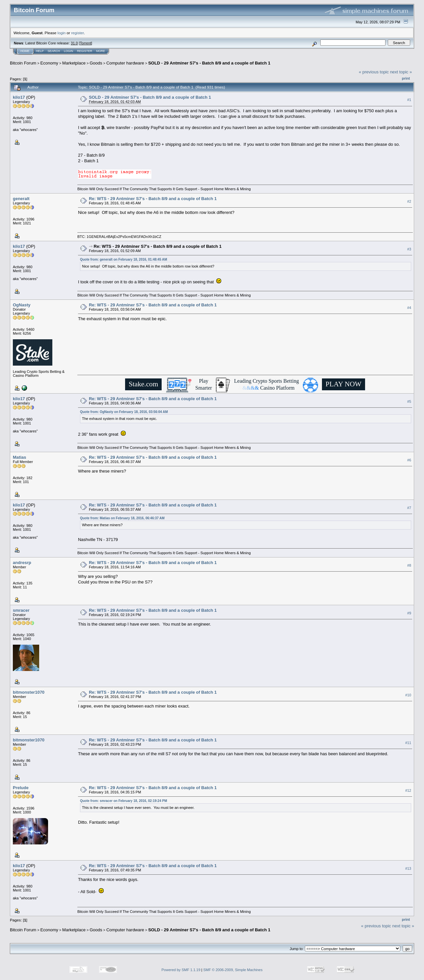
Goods (96, 63)
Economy (49, 63)
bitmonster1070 (29, 692)
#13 (408, 868)
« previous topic (374, 72)
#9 (409, 613)
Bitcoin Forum (23, 63)
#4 (409, 308)
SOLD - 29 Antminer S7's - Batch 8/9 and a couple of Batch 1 (209, 63)
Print (406, 78)
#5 (409, 401)
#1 (409, 100)
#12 (408, 790)
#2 (409, 201)
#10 (408, 695)
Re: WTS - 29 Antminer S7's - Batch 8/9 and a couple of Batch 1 (153, 199)
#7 (409, 508)
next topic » (401, 72)
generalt (21, 199)
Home (25, 51)
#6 (409, 460)
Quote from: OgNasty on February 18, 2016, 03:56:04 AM (124, 412)
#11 (408, 743)
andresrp (22, 563)
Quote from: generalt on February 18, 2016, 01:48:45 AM (124, 259)
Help (40, 51)
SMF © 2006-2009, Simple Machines (233, 970)
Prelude (21, 788)
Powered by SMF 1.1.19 (181, 970)
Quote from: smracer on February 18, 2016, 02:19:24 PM (124, 801)
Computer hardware (125, 63)
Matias (19, 457)
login (62, 33)
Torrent (86, 43)
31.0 (74, 43)
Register (85, 51)
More (101, 51)
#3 (409, 249)
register (77, 33)
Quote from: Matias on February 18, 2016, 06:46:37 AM (122, 518)
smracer (21, 610)
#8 (409, 565)
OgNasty (22, 305)
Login (68, 51)
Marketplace (74, 63)
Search (54, 51)
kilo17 (19, 97)
